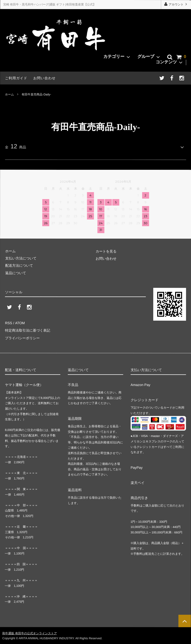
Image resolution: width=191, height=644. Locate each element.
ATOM (20, 323)
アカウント (176, 4)
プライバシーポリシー (22, 338)
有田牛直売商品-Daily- (36, 94)
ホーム (9, 94)
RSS (9, 323)
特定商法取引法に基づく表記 (28, 330)
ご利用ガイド (16, 78)
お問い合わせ (44, 78)
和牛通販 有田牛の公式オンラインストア (29, 633)
